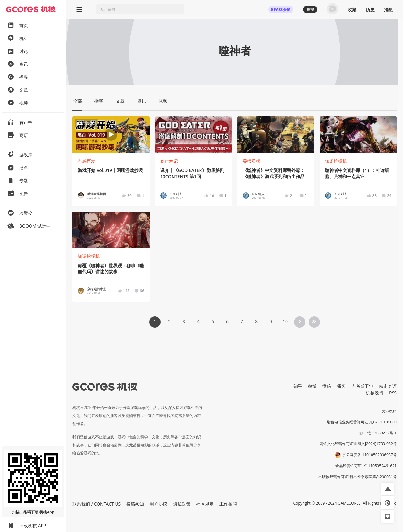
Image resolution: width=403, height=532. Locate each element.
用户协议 (158, 504)
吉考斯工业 (362, 386)
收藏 (352, 10)
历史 (370, 10)
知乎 (298, 386)
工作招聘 (228, 504)
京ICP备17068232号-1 (378, 433)
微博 (312, 386)
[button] (388, 489)
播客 (341, 386)
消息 (389, 10)
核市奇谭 (388, 386)
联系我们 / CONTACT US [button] (96, 504)
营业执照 (389, 411)
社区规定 (205, 504)
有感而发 (87, 161)
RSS (393, 393)
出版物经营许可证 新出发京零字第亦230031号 (358, 477)
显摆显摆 (252, 161)
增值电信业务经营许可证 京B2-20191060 (362, 422)
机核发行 (375, 393)
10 (285, 322)
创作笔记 (169, 161)
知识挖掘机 (336, 161)
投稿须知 (135, 504)
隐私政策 (182, 504)
